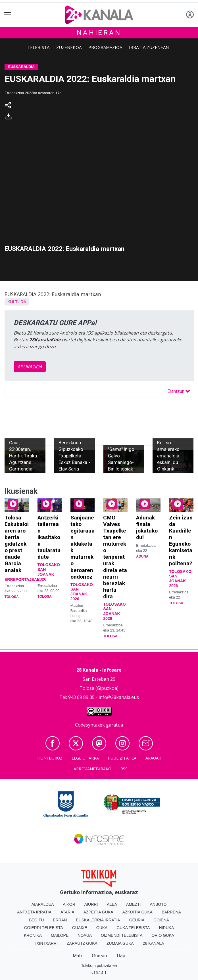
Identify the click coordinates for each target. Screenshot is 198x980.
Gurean (99, 956)
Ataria (67, 912)
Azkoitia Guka (138, 912)
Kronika (33, 935)
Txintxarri (46, 943)
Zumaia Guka (120, 943)
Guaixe (80, 928)
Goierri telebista (44, 928)
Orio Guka (163, 935)
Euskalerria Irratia (98, 920)
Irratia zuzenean (149, 47)
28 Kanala (154, 943)
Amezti (133, 904)
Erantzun (179, 391)
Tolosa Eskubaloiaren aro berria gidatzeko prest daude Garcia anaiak (17, 544)
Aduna (142, 556)
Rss (124, 769)
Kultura (17, 302)
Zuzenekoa (69, 47)
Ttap (121, 956)
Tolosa (12, 597)
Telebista (38, 47)
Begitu (36, 920)
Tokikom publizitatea (99, 965)
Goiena (161, 920)
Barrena (171, 912)
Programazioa (105, 47)
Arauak (153, 758)
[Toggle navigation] (8, 15)
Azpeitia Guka (98, 912)
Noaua (85, 935)
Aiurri (91, 904)
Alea (112, 904)
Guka (102, 928)
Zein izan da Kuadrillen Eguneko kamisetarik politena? (181, 540)
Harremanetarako (91, 769)
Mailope (60, 935)
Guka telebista (133, 928)
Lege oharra (85, 758)
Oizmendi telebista (122, 935)
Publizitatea (122, 758)
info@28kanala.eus (119, 697)
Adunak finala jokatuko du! (147, 527)
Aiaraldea (43, 904)
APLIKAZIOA (30, 367)
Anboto (158, 904)
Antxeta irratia (34, 912)
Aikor (69, 904)
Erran (60, 920)
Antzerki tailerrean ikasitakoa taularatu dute (49, 537)
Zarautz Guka (82, 943)
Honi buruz (50, 758)
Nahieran (99, 33)
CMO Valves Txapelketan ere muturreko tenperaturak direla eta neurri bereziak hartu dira (115, 557)
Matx (78, 956)
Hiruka (166, 928)
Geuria (137, 920)
